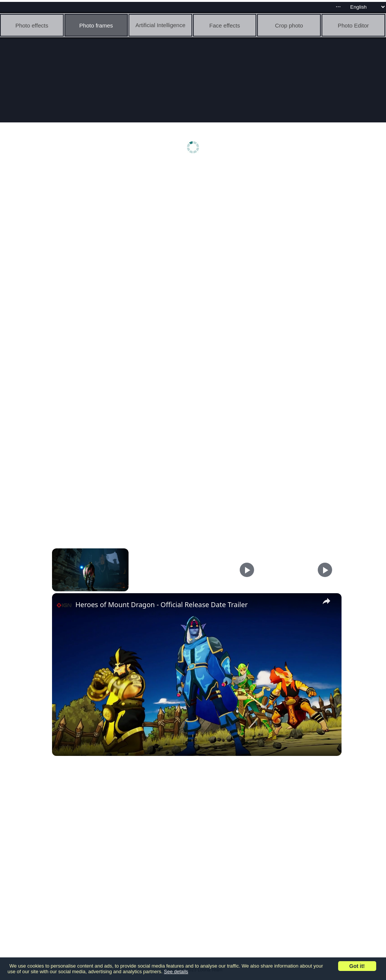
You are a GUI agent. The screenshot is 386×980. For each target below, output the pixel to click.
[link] (64, 605)
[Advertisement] (195, 225)
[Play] (247, 570)
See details (176, 972)
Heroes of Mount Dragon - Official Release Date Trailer (162, 604)
